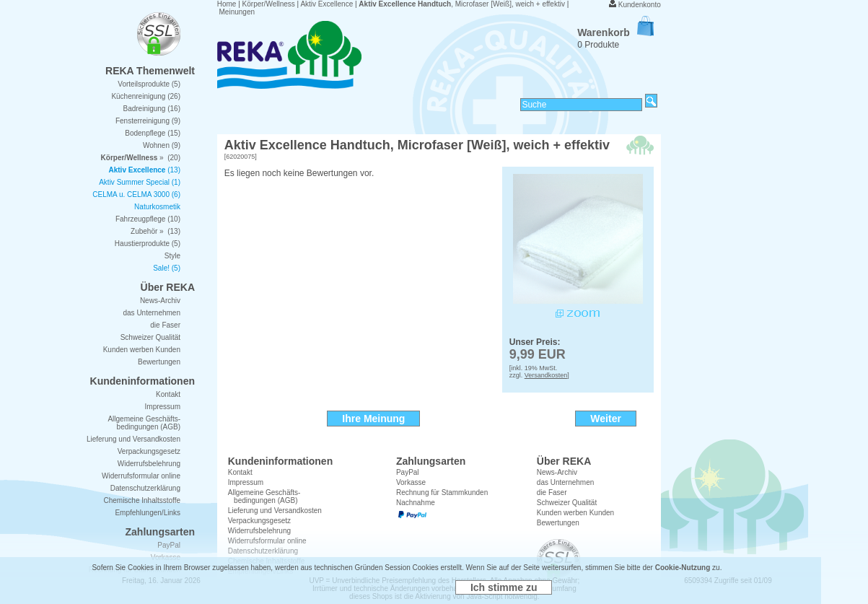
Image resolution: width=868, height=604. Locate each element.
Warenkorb (615, 32)
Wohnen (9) (162, 145)
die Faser (552, 493)
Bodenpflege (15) (153, 133)
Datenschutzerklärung (145, 488)
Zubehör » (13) (155, 231)
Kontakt (240, 472)
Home (227, 4)
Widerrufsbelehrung (149, 464)
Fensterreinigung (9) (148, 121)
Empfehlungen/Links (148, 513)
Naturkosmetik (157, 207)
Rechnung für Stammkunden (442, 493)
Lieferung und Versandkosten (275, 511)
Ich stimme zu (504, 587)
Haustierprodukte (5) (148, 244)
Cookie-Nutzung (683, 568)
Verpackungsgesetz (259, 521)
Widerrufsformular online (141, 476)
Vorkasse (411, 482)
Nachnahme (416, 503)
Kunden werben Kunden (575, 513)
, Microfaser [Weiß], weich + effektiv (462, 4)
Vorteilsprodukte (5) (149, 84)
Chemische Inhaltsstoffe (142, 500)
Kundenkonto (640, 5)
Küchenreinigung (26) (146, 96)
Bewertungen (558, 523)
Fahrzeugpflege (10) (148, 219)
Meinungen (237, 12)
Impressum (246, 482)
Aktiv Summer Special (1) (140, 182)
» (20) (141, 158)
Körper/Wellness (269, 4)
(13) (145, 170)
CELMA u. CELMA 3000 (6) (136, 194)
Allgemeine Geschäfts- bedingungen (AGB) (264, 496)
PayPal (408, 472)
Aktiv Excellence (326, 4)
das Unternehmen (566, 482)
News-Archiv (557, 472)
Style (172, 256)
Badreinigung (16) (152, 109)
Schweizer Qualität (567, 503)
